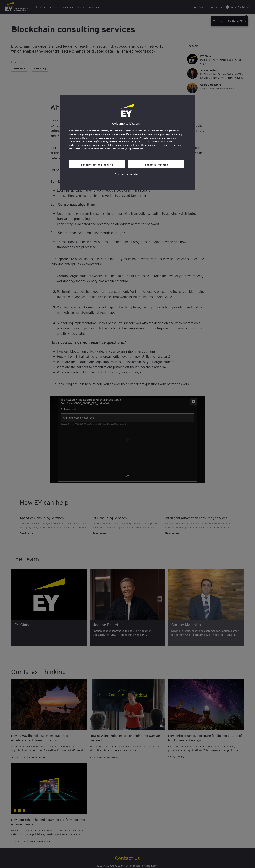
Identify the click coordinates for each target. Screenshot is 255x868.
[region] (127, 143)
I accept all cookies (156, 164)
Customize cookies (127, 174)
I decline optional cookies (97, 164)
